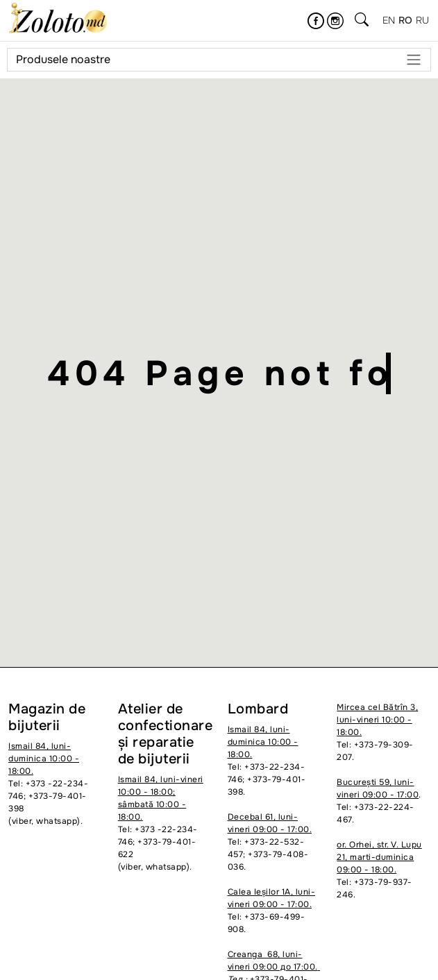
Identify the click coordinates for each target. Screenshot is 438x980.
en (389, 20)
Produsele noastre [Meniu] (219, 60)
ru (423, 20)
